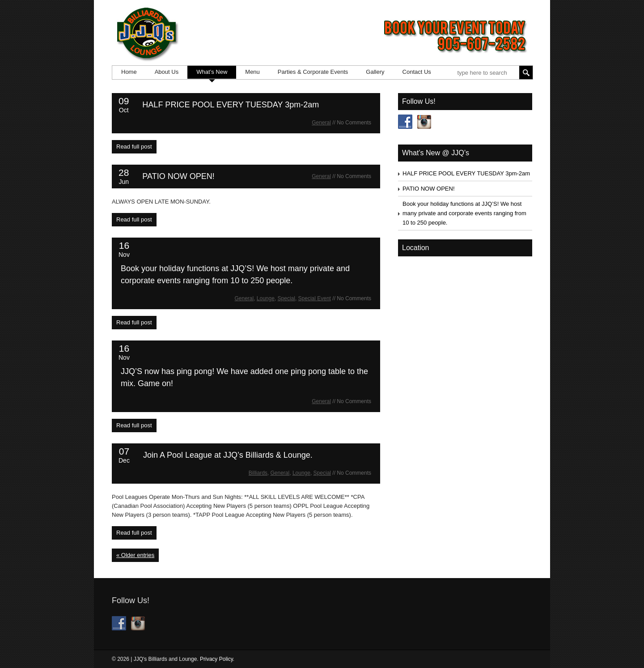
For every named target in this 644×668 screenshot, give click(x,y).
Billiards (258, 473)
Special (286, 298)
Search (526, 72)
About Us (167, 72)
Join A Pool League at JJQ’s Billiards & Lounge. (228, 455)
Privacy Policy (216, 659)
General (321, 123)
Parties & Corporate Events (313, 72)
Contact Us (417, 72)
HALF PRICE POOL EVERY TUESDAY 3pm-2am (231, 105)
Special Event (315, 298)
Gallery (375, 72)
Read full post (134, 147)
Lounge (266, 298)
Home (129, 72)
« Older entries (135, 555)
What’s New (212, 72)
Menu (252, 72)
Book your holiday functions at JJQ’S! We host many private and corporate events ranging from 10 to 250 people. (464, 213)
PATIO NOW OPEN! (178, 176)
